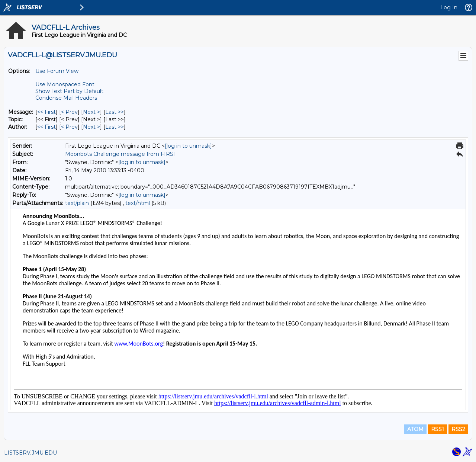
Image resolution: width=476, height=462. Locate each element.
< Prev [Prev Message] (69, 112)
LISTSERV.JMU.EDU (30, 453)
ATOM (415, 429)
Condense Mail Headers (66, 98)
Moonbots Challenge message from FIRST (121, 154)
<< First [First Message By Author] (46, 127)
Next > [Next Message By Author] (91, 127)
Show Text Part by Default (69, 91)
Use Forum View (57, 71)
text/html (138, 203)
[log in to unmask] (188, 146)
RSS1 (438, 429)
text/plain (77, 203)
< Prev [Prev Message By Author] (69, 127)
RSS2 (458, 429)
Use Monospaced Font (65, 84)
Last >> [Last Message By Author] (115, 127)
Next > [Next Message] (91, 112)
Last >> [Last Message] (115, 112)
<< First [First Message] (46, 112)
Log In (449, 7)
